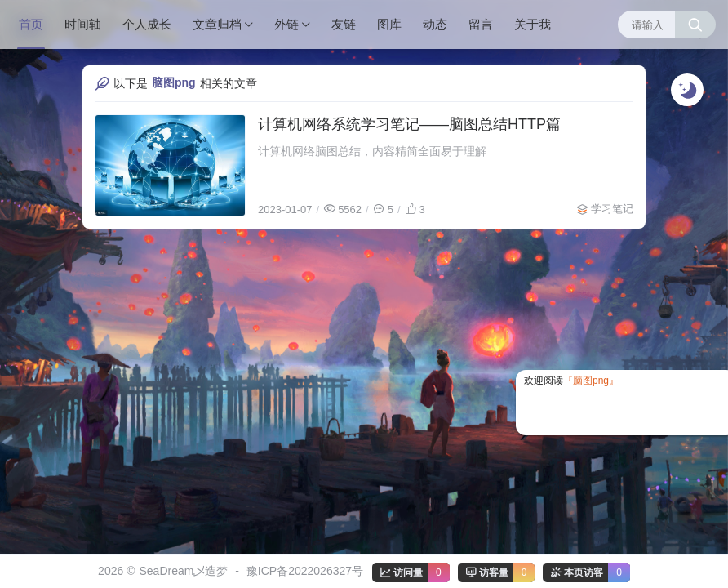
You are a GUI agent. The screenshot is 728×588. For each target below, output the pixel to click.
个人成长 (147, 24)
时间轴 (83, 24)
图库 (389, 24)
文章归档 (217, 24)
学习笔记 (612, 209)
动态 (435, 24)
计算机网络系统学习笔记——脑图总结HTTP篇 (409, 124)
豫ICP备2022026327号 (305, 571)
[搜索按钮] (695, 24)
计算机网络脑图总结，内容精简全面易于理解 (372, 151)
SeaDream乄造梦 (183, 571)
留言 (481, 24)
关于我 (533, 24)
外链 (286, 24)
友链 (344, 24)
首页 (31, 24)
